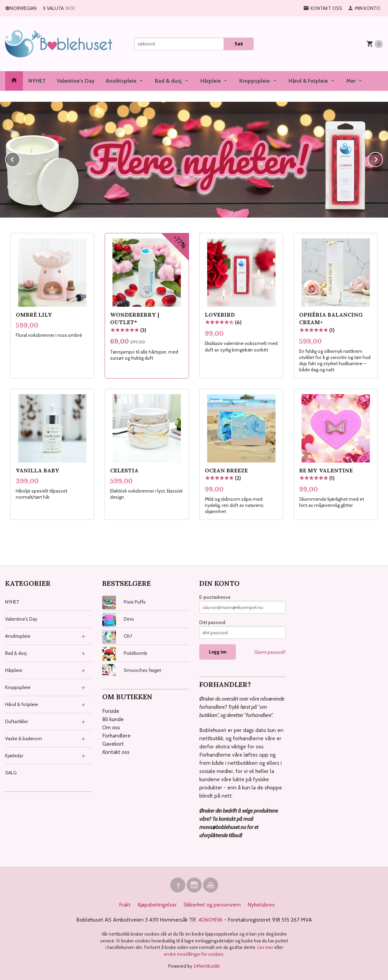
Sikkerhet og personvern (212, 905)
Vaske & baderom (24, 739)
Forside (111, 711)
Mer (351, 81)
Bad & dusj (168, 81)
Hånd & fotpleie (308, 81)
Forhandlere (116, 736)
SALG (11, 773)
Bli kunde (113, 719)
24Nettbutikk (207, 966)
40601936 (210, 920)
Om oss (111, 727)
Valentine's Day (76, 81)
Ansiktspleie (121, 81)
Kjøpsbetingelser (157, 905)
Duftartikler (17, 721)
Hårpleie (211, 81)
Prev (20, 158)
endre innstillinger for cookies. (194, 954)
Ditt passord (212, 622)
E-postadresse (215, 597)
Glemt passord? (270, 652)
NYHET (37, 81)
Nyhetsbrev (261, 905)
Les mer (266, 947)
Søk (239, 44)
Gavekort (113, 744)
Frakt (125, 905)
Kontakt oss (116, 752)
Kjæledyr (14, 756)
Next (383, 158)
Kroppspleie (255, 81)
